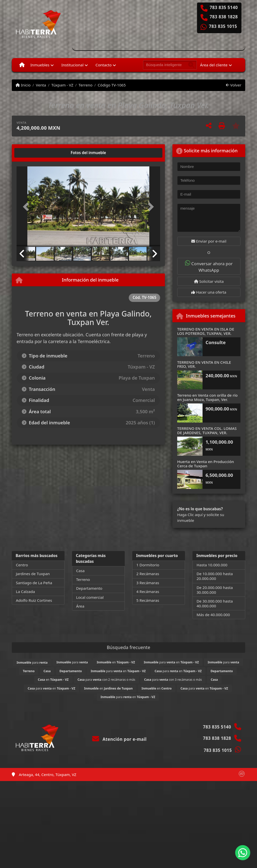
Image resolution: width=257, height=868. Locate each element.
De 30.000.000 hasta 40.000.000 (215, 603)
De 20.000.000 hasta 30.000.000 (215, 590)
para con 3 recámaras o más (173, 680)
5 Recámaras (148, 600)
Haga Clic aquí (190, 515)
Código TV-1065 (112, 85)
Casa (80, 571)
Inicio (23, 85)
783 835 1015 (223, 26)
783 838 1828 (224, 17)
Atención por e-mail (119, 739)
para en (171, 662)
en (116, 662)
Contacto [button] (104, 65)
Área (80, 606)
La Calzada (25, 591)
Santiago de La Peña (34, 583)
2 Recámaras (148, 574)
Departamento (89, 588)
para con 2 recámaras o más (106, 680)
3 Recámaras (148, 583)
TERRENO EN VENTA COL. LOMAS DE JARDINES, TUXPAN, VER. (207, 430)
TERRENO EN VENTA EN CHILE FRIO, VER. (204, 364)
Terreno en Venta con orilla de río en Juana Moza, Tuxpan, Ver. (207, 397)
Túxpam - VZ (62, 85)
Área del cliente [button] (214, 65)
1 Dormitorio (148, 565)
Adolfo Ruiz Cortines (34, 600)
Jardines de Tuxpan (33, 574)
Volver (234, 85)
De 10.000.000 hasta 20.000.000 (215, 576)
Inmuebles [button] (40, 65)
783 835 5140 (224, 8)
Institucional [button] (73, 65)
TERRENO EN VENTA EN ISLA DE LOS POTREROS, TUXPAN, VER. (206, 331)
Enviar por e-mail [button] (209, 241)
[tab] (36, 153)
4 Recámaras (148, 591)
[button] (27, 207)
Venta (41, 85)
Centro (22, 565)
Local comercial (90, 597)
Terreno (85, 85)
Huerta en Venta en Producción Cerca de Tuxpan (206, 464)
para (32, 663)
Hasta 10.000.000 (212, 565)
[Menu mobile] (22, 65)
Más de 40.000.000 (213, 615)
